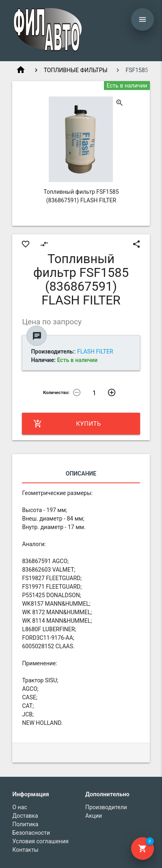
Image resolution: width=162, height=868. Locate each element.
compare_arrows (44, 244)
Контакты (25, 850)
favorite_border (26, 244)
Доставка (25, 816)
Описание (81, 474)
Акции (94, 816)
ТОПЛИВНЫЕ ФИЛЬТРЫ (76, 70)
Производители (106, 807)
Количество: (56, 393)
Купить (67, 424)
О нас (19, 807)
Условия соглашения (40, 841)
